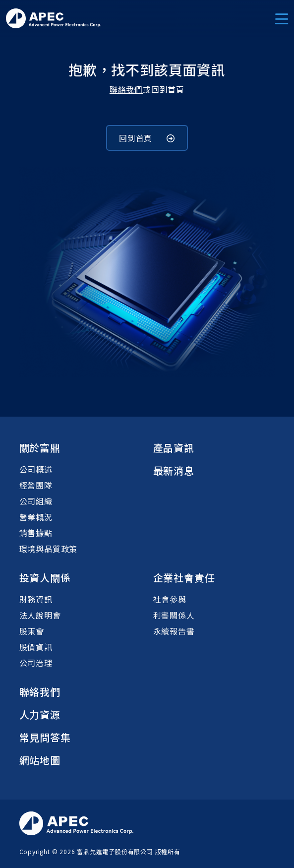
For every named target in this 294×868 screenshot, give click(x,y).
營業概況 (36, 517)
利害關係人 (174, 615)
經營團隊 (36, 485)
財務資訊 (36, 599)
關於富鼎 (40, 448)
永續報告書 (174, 631)
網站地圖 (40, 760)
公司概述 (36, 469)
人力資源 (40, 714)
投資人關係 (45, 578)
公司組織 (36, 501)
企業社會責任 (184, 578)
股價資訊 (36, 647)
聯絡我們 (126, 89)
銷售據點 (36, 533)
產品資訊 (174, 448)
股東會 (32, 631)
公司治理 (36, 663)
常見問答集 (45, 737)
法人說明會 (40, 615)
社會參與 (170, 599)
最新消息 (174, 470)
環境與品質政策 (49, 549)
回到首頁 (147, 138)
